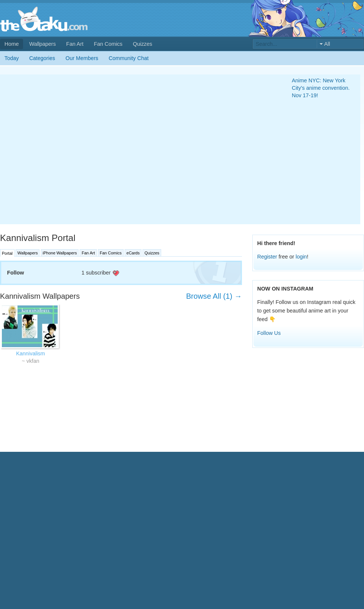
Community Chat (129, 58)
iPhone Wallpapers (60, 253)
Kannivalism (31, 353)
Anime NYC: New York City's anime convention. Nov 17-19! (321, 88)
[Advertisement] (73, 149)
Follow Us (269, 333)
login (301, 257)
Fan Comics (108, 44)
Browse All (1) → (214, 296)
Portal (7, 253)
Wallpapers (42, 44)
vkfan (33, 361)
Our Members (82, 58)
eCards (133, 253)
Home (12, 44)
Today (12, 58)
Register (267, 257)
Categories (42, 58)
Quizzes (143, 44)
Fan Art (75, 44)
